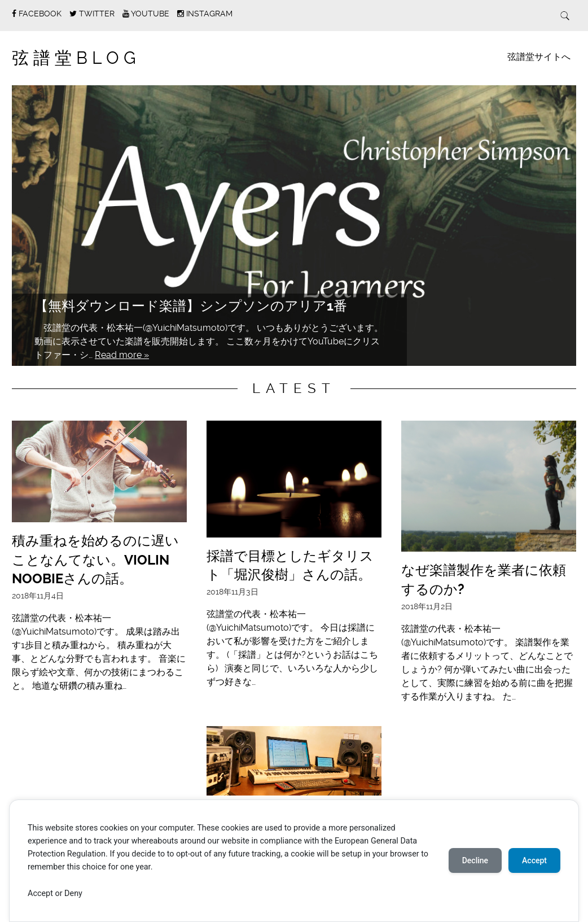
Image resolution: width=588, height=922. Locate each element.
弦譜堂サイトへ (539, 57)
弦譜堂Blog (76, 58)
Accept (534, 860)
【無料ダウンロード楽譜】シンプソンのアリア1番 (191, 306)
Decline (475, 860)
